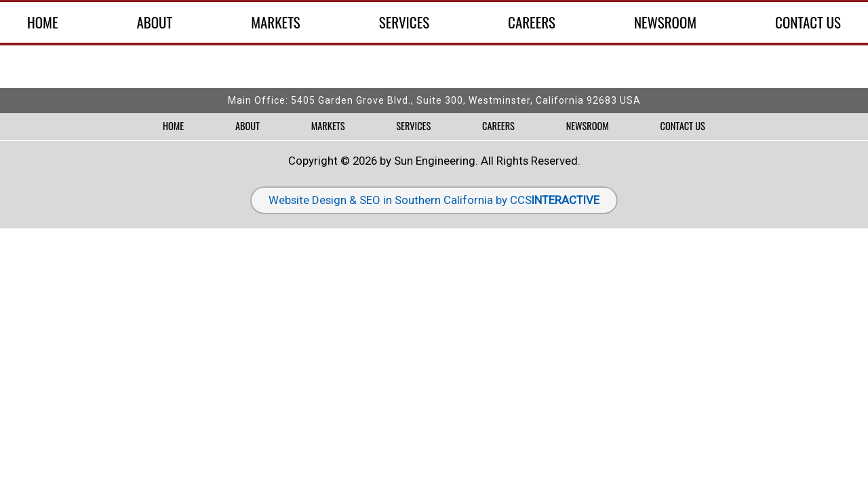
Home (43, 22)
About (154, 22)
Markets (276, 22)
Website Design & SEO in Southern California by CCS (434, 200)
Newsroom (665, 22)
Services (404, 22)
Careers (532, 22)
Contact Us (808, 22)
